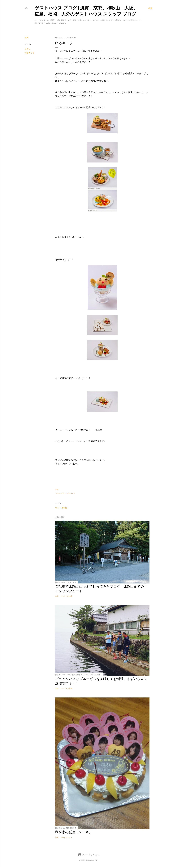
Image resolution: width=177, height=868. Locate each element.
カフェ (28, 49)
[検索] (150, 8)
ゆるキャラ (30, 53)
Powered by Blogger (88, 855)
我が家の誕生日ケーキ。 (74, 832)
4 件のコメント (66, 837)
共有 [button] (27, 38)
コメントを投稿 (61, 508)
